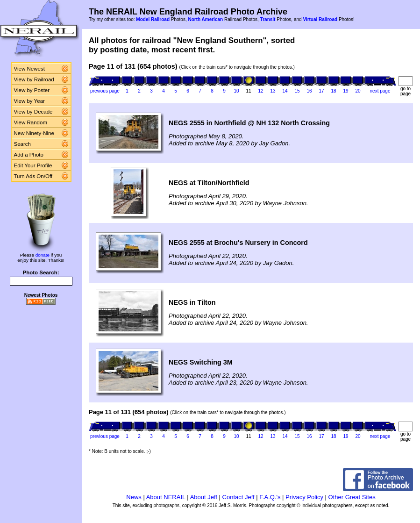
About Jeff (204, 497)
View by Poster (32, 90)
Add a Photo (29, 155)
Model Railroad (153, 19)
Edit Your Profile (33, 165)
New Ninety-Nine (34, 133)
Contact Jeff (238, 497)
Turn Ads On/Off (33, 176)
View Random (31, 122)
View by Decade (33, 112)
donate (43, 255)
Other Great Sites (352, 497)
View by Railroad (34, 79)
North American (205, 19)
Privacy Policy (304, 497)
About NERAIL (166, 497)
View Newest (29, 69)
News (134, 497)
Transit (268, 19)
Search (23, 144)
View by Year (29, 101)
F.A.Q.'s (270, 497)
